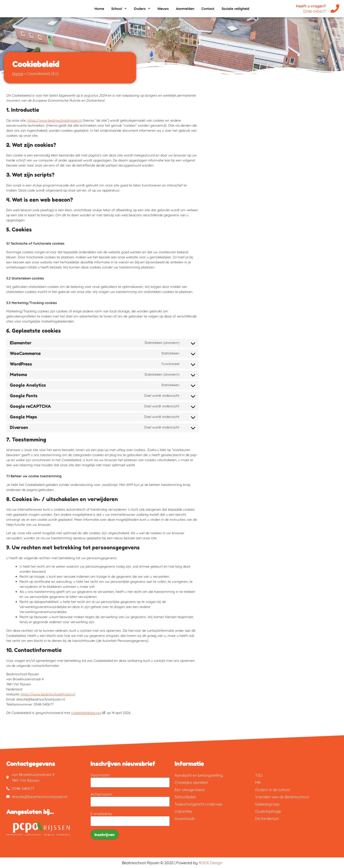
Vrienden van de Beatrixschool (282, 797)
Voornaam (100, 775)
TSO (259, 775)
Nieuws (163, 9)
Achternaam (101, 794)
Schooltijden (185, 797)
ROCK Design (210, 863)
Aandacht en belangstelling (199, 775)
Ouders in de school (273, 790)
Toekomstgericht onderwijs (199, 804)
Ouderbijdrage (268, 811)
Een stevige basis (190, 790)
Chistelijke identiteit (191, 782)
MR (258, 782)
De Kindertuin (267, 818)
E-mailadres (101, 814)
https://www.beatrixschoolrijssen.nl (55, 120)
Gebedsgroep (267, 804)
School (119, 9)
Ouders (142, 9)
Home (99, 9)
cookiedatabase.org (86, 713)
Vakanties (183, 811)
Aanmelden (185, 9)
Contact (208, 9)
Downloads (185, 818)
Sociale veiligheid (235, 9)
